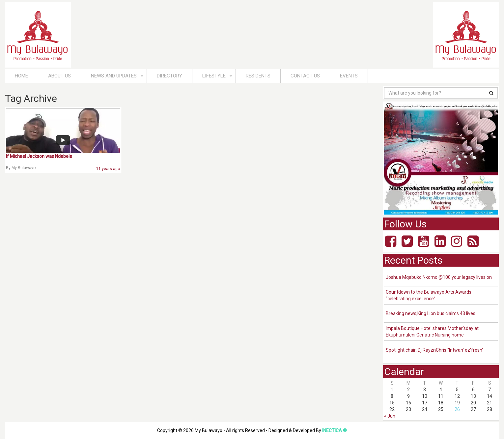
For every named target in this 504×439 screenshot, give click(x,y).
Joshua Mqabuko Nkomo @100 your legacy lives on (439, 277)
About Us (59, 76)
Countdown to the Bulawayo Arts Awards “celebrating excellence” (429, 295)
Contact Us (305, 76)
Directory (169, 76)
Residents (258, 76)
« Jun (390, 416)
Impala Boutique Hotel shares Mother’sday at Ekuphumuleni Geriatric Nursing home (432, 332)
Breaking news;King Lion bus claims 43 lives (431, 313)
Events (349, 76)
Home (21, 76)
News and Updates (114, 76)
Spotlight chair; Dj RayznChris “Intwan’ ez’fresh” (435, 350)
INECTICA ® (335, 430)
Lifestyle (214, 76)
